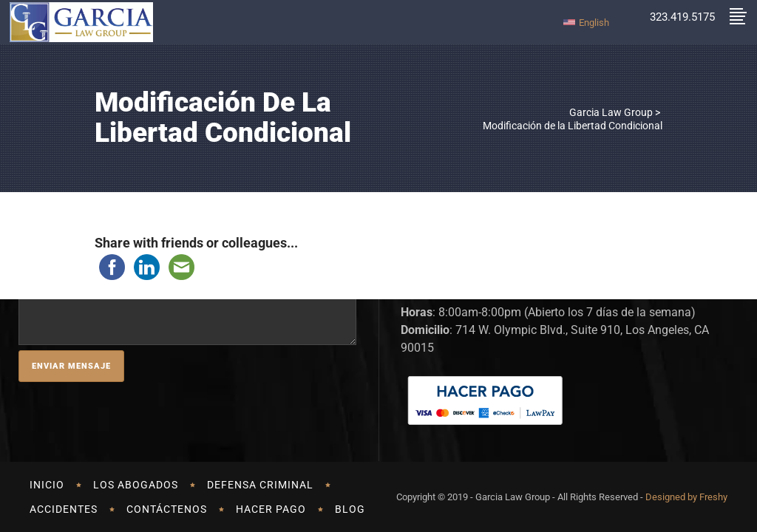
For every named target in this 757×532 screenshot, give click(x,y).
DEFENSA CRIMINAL (260, 485)
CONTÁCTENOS (167, 509)
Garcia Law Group (611, 112)
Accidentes (64, 509)
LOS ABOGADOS (136, 485)
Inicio (47, 485)
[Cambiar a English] (586, 22)
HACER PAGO (271, 509)
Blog (350, 509)
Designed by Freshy (686, 497)
